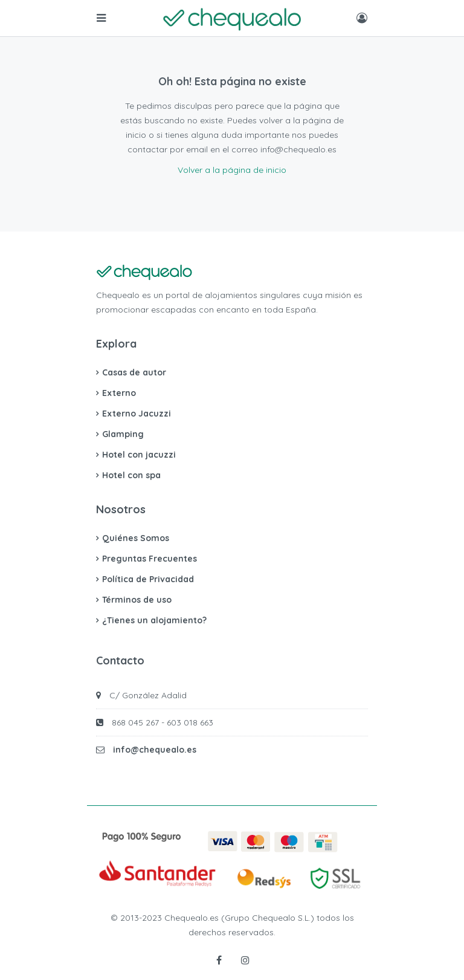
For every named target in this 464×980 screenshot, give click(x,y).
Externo (119, 393)
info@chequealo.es (155, 750)
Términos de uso (137, 600)
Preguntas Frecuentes (150, 559)
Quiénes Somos (136, 538)
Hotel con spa (131, 475)
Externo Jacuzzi (137, 414)
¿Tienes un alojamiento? (154, 620)
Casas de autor (134, 372)
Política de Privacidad (148, 579)
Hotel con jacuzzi (139, 455)
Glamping (123, 434)
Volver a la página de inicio (232, 170)
